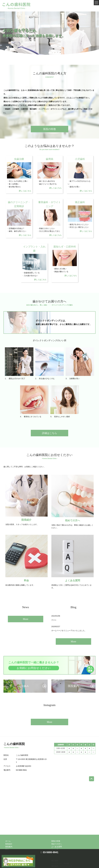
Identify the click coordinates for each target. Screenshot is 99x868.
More (25, 619)
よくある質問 (57, 847)
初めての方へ (57, 844)
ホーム (8, 841)
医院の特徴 (49, 129)
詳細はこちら (49, 433)
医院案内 (9, 847)
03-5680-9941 (21, 770)
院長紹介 (9, 844)
